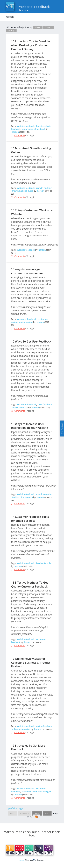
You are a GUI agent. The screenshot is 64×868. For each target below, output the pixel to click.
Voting (11, 31)
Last (47, 813)
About (22, 860)
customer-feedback (27, 319)
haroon (15, 132)
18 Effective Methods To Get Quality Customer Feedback (29, 585)
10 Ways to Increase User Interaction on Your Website (30, 426)
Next (37, 813)
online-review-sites (21, 729)
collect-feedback (20, 408)
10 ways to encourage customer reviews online (27, 271)
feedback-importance (22, 497)
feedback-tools (43, 563)
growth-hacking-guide (22, 191)
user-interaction (44, 494)
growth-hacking (44, 188)
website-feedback (26, 126)
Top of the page (14, 808)
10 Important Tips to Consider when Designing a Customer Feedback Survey (31, 45)
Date (38, 27)
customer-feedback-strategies (36, 792)
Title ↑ (48, 27)
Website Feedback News (35, 8)
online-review (26, 322)
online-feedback (44, 726)
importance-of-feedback (34, 129)
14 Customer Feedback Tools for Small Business (30, 519)
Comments (20, 135)
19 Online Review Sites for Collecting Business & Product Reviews (31, 663)
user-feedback (45, 405)
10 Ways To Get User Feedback (31, 342)
